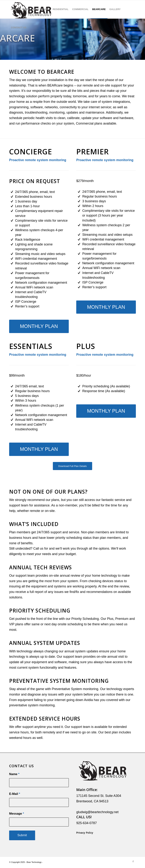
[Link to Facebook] (133, 861)
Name (14, 774)
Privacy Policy (85, 833)
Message (17, 814)
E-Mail (15, 794)
